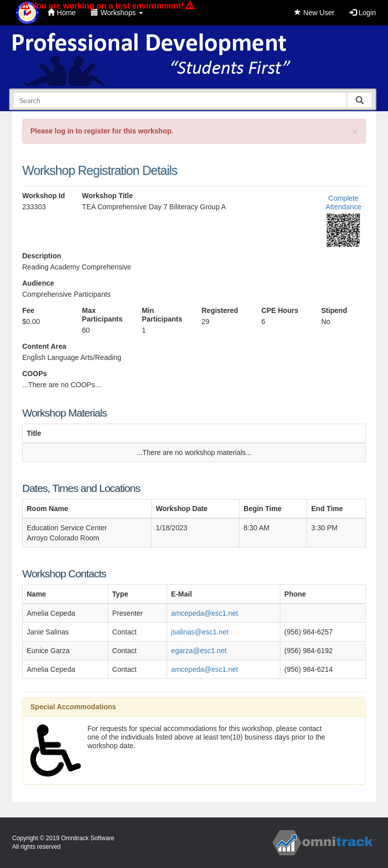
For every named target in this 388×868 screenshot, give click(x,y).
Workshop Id (44, 196)
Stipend (334, 310)
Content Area (44, 346)
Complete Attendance (343, 202)
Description (42, 256)
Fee (28, 310)
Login (363, 13)
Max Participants (102, 315)
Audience (38, 283)
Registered (220, 310)
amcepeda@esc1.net (205, 613)
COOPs (35, 374)
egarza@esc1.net (199, 651)
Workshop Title (107, 196)
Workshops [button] (117, 13)
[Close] (355, 131)
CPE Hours (280, 310)
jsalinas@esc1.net (200, 632)
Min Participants (162, 315)
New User (314, 13)
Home (62, 13)
